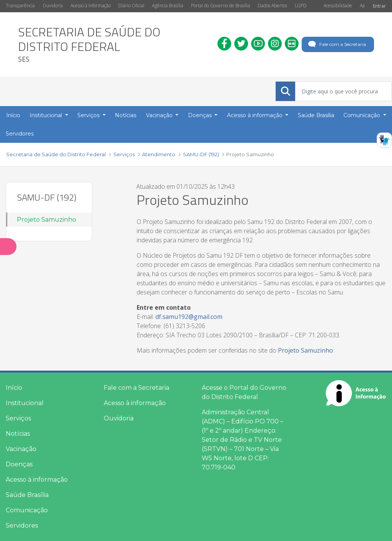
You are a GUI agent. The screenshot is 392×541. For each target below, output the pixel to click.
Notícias (18, 434)
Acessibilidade (338, 6)
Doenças (19, 464)
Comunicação (27, 510)
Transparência (20, 6)
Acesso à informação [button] (256, 115)
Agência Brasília (168, 6)
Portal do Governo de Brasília (220, 6)
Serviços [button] (89, 115)
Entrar (379, 6)
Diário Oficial (131, 6)
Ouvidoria (53, 6)
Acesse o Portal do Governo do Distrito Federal (244, 392)
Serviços (18, 418)
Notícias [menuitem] (126, 115)
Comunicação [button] (363, 115)
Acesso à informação (37, 480)
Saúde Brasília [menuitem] (316, 115)
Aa (362, 6)
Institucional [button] (47, 115)
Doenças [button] (201, 115)
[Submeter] (286, 91)
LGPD (301, 6)
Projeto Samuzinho (47, 220)
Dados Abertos (272, 6)
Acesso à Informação (91, 6)
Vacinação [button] (160, 115)
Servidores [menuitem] (20, 134)
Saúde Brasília (27, 495)
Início (14, 388)
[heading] (112, 44)
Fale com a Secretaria (336, 44)
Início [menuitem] (13, 115)
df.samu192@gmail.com (189, 317)
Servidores (22, 525)
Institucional (25, 403)
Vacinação (21, 449)
